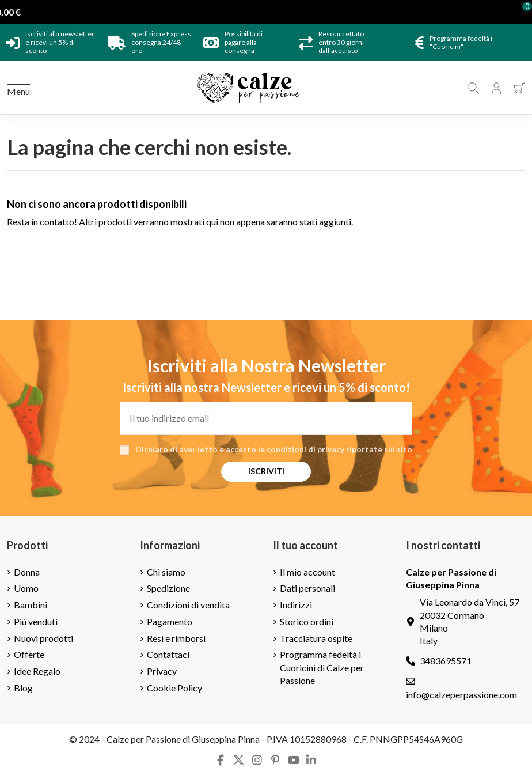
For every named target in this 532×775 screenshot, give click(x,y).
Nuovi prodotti (43, 638)
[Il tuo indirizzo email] (266, 418)
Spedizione (168, 588)
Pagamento (170, 621)
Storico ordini (307, 621)
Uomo (26, 588)
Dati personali (307, 588)
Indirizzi (296, 605)
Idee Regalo (37, 671)
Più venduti (36, 621)
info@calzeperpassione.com (461, 695)
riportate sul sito (379, 449)
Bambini (31, 605)
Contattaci (168, 654)
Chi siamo (166, 572)
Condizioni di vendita (188, 605)
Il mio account (307, 572)
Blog (23, 688)
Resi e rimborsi (176, 638)
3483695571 (446, 661)
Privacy (162, 671)
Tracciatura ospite (316, 638)
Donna (27, 572)
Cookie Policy (174, 688)
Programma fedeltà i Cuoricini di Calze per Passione (322, 667)
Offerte (29, 654)
